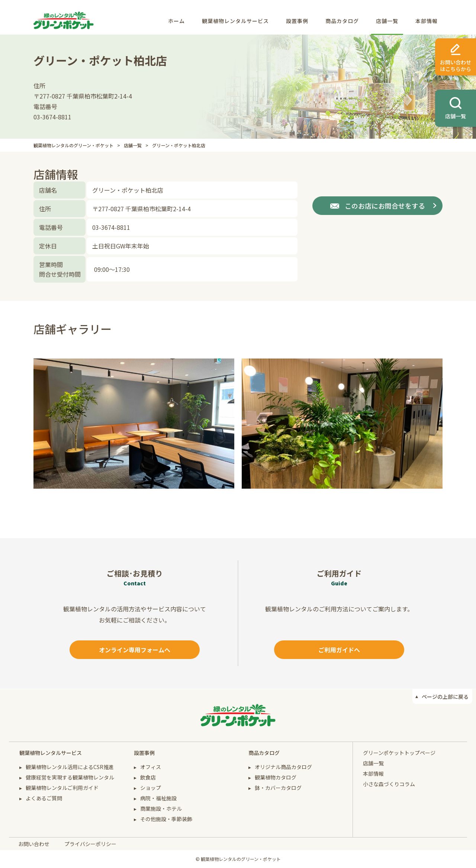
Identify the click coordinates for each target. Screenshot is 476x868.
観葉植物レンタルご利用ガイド (62, 788)
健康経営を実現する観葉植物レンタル (70, 777)
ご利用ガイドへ (339, 650)
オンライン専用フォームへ (135, 650)
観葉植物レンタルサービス (235, 21)
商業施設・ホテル (161, 808)
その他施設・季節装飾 (166, 819)
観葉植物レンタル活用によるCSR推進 (70, 767)
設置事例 (297, 21)
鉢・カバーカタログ (278, 788)
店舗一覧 (387, 21)
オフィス (151, 767)
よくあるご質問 (44, 798)
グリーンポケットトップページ (399, 753)
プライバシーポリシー (90, 844)
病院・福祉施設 (158, 798)
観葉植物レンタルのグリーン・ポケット (73, 145)
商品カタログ (342, 21)
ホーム (176, 21)
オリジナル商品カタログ (283, 767)
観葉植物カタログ (276, 777)
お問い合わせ (34, 844)
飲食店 (148, 777)
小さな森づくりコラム (389, 784)
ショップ (151, 788)
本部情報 (427, 21)
